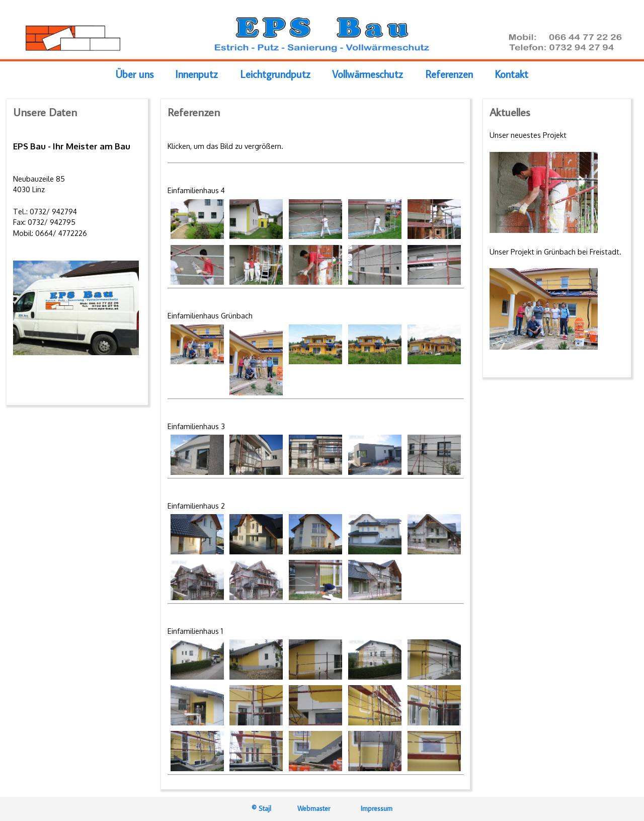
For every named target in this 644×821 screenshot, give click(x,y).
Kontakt (511, 75)
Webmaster (316, 808)
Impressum (377, 808)
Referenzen (449, 75)
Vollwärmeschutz (368, 75)
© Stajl (261, 808)
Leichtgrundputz (275, 75)
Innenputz (196, 75)
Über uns (135, 75)
